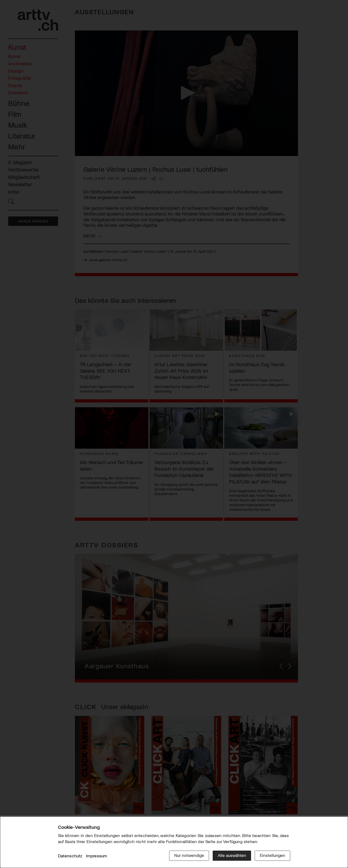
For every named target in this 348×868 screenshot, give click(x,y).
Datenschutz (70, 856)
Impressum (97, 856)
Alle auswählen (232, 855)
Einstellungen (272, 855)
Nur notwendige (189, 855)
